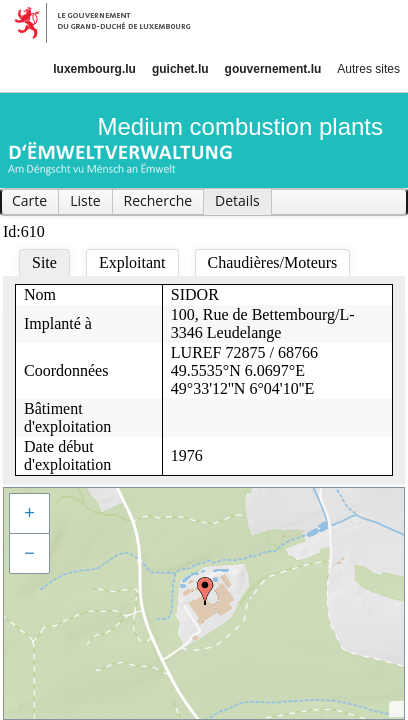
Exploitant (132, 262)
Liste (85, 200)
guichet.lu (180, 69)
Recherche (158, 200)
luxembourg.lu (94, 69)
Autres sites (368, 69)
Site (44, 262)
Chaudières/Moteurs (273, 262)
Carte (29, 200)
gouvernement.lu (273, 69)
